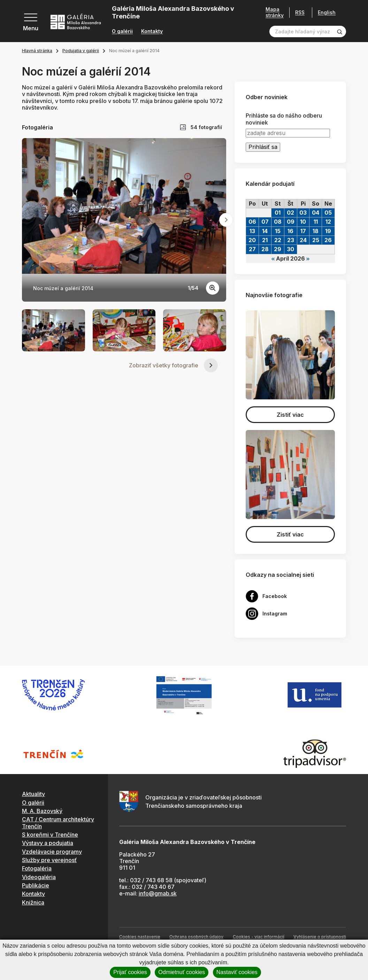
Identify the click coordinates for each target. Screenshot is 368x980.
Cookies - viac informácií (259, 937)
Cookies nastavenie (140, 937)
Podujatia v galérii (81, 51)
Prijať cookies (130, 972)
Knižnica (33, 902)
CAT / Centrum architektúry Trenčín (58, 823)
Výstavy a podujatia (48, 843)
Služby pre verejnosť (49, 860)
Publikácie (36, 885)
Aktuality (33, 794)
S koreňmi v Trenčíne (50, 835)
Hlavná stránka (37, 51)
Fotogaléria (37, 868)
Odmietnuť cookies (182, 972)
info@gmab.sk (158, 893)
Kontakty (152, 31)
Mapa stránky (275, 12)
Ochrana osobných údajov (196, 937)
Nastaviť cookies (237, 972)
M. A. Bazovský (42, 811)
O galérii (122, 31)
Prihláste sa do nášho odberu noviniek (284, 119)
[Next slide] (226, 220)
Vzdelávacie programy (52, 852)
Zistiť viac (290, 415)
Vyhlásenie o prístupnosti (320, 937)
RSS (300, 12)
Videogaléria (39, 877)
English (327, 13)
